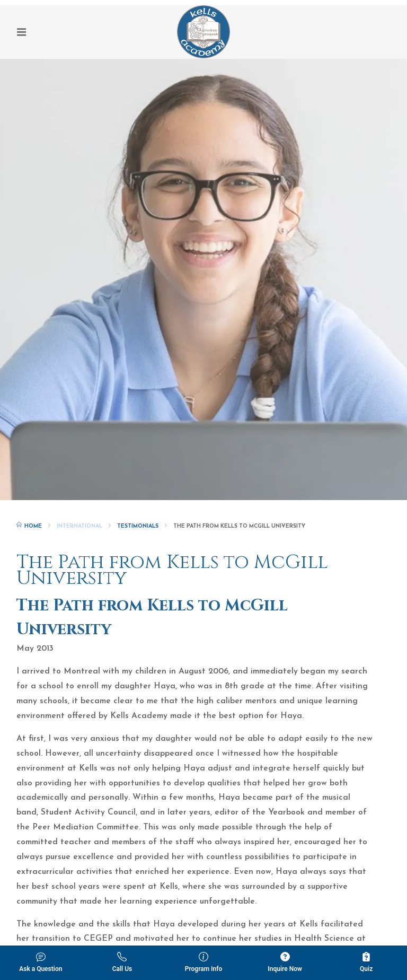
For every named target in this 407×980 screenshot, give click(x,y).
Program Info (204, 962)
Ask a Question (41, 962)
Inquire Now (285, 962)
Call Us (122, 962)
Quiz (366, 962)
